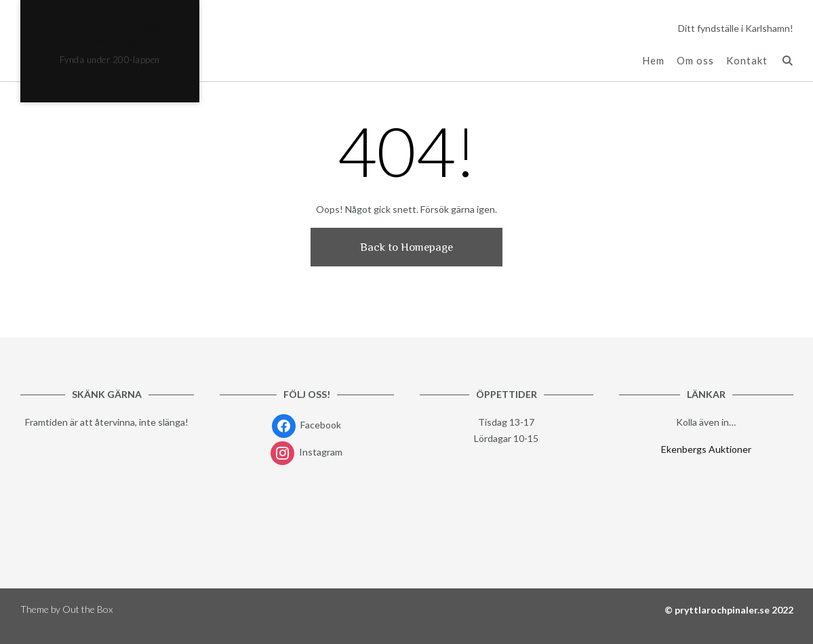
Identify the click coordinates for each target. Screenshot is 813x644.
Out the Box (87, 609)
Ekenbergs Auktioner (706, 449)
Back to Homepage (406, 247)
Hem (653, 60)
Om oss (695, 60)
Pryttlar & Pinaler (110, 33)
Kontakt (747, 60)
